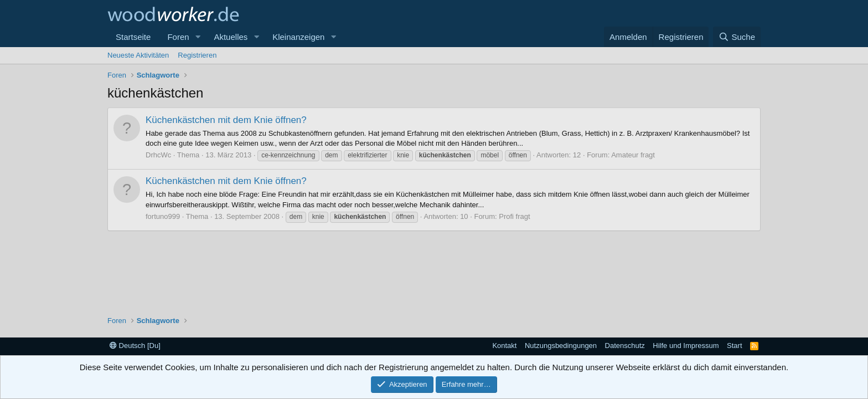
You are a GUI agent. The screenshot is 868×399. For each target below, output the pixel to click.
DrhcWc (158, 155)
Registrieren (197, 55)
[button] (198, 37)
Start (734, 346)
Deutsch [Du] (135, 346)
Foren (178, 37)
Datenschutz (625, 346)
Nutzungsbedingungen (561, 346)
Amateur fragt (633, 155)
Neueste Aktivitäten (138, 55)
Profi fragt (514, 216)
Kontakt (504, 346)
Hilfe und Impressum (686, 346)
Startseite (133, 37)
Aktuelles (231, 37)
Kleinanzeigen (298, 37)
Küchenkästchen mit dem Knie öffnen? (226, 120)
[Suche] (737, 37)
